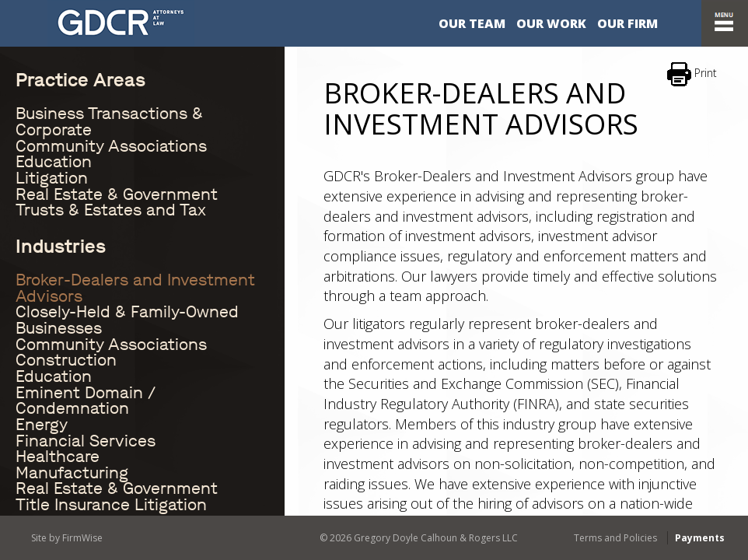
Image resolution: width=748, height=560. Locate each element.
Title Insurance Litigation (111, 505)
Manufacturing (72, 473)
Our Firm (627, 23)
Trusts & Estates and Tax (111, 210)
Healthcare (58, 457)
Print (692, 74)
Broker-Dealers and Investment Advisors (135, 288)
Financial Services (86, 441)
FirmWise (82, 538)
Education (54, 162)
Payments (700, 538)
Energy (42, 425)
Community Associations (111, 146)
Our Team (472, 23)
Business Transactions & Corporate (109, 122)
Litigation (52, 178)
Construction (66, 360)
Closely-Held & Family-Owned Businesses (127, 320)
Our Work (551, 23)
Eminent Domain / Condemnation (86, 401)
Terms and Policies (615, 538)
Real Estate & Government (117, 194)
